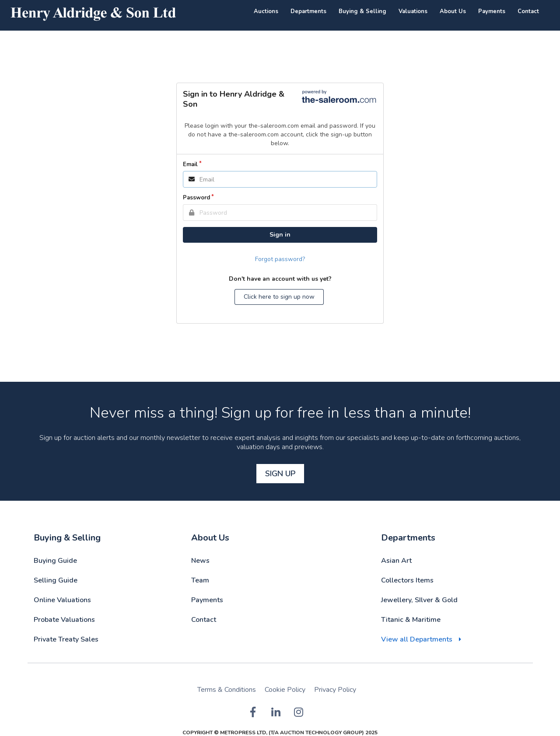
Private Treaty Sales (66, 639)
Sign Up (280, 474)
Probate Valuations (64, 620)
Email (190, 164)
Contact (528, 11)
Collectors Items (407, 580)
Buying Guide (55, 561)
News (200, 561)
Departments (308, 11)
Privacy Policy (335, 690)
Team (200, 580)
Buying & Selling (362, 11)
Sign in (280, 235)
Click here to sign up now (279, 297)
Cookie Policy (285, 690)
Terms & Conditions (227, 690)
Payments (492, 11)
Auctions (266, 11)
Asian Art (396, 561)
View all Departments (417, 639)
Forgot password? (280, 259)
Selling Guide (56, 580)
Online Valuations (62, 600)
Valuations (413, 11)
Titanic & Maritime (411, 620)
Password (196, 198)
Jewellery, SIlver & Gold (419, 600)
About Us (453, 11)
